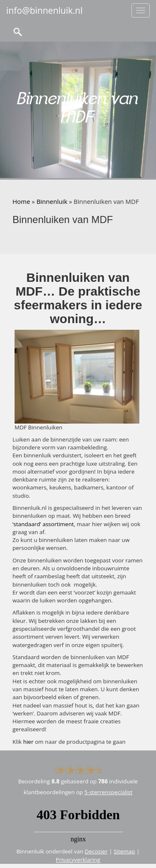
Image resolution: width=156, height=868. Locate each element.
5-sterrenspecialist (109, 792)
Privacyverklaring (78, 860)
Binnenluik (52, 201)
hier (28, 742)
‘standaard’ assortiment (43, 524)
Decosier (96, 851)
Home (21, 201)
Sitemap (124, 851)
